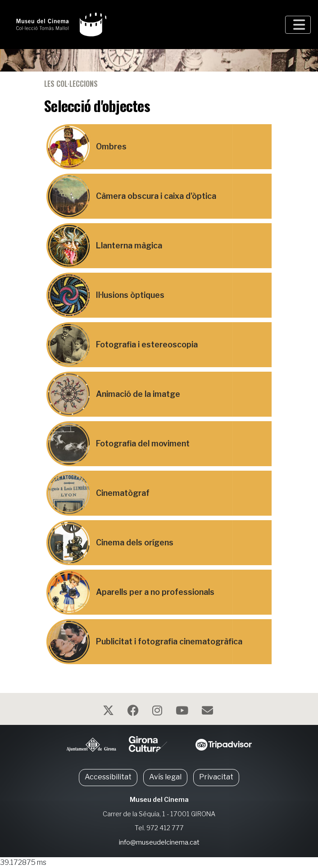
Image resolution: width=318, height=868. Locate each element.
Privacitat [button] (216, 777)
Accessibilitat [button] (108, 777)
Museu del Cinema (159, 800)
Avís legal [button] (165, 777)
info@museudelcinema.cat (159, 842)
